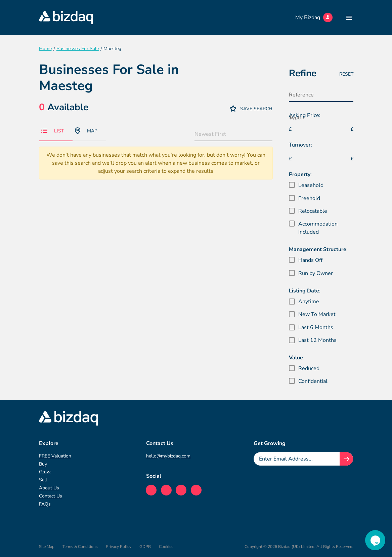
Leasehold (311, 185)
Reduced (309, 368)
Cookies (166, 547)
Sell (43, 480)
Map (86, 131)
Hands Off (310, 260)
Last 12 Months (317, 340)
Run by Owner (316, 273)
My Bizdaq (314, 17)
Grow (45, 472)
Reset (346, 74)
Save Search (251, 108)
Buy (43, 464)
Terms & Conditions (80, 547)
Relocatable (313, 211)
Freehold (309, 198)
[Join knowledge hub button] (346, 459)
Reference (301, 95)
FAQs (45, 504)
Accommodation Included (318, 228)
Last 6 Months (316, 327)
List (53, 131)
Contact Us (51, 496)
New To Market (317, 314)
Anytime (309, 302)
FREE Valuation (55, 456)
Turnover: (300, 145)
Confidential (313, 381)
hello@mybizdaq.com (168, 456)
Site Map (47, 547)
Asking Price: (305, 115)
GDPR (145, 547)
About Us (49, 488)
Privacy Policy (119, 547)
